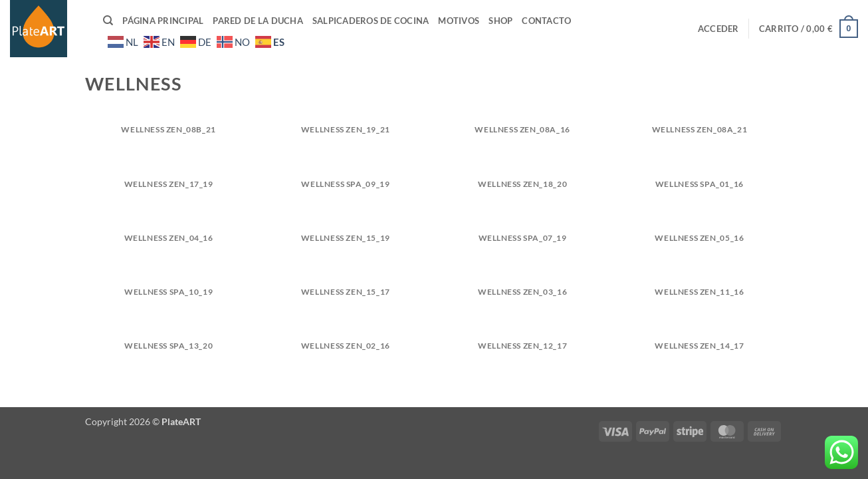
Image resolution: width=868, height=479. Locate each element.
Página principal (163, 21)
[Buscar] (108, 21)
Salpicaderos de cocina (371, 21)
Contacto (546, 21)
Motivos (459, 21)
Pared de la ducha (258, 21)
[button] (718, 29)
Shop (500, 21)
